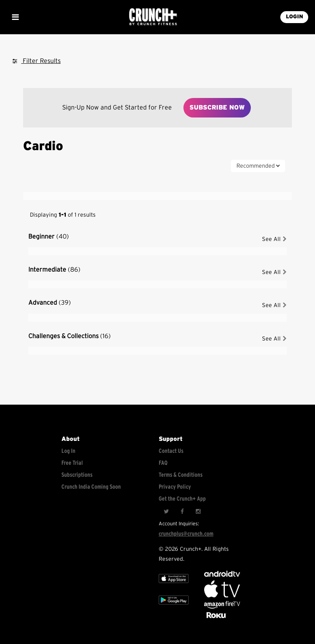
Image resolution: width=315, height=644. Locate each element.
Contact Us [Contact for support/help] (171, 451)
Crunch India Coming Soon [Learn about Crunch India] (91, 487)
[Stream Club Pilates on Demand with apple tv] (215, 618)
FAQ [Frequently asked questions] (163, 463)
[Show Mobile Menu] (15, 17)
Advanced (50, 303)
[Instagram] (198, 511)
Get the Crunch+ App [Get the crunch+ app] (182, 499)
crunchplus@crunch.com (186, 534)
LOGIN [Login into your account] (294, 17)
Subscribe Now (217, 108)
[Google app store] (174, 607)
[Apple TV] (174, 586)
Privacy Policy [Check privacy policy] (175, 487)
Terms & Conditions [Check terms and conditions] (181, 475)
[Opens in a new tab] (222, 607)
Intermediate (54, 270)
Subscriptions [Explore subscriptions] (77, 475)
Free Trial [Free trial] (72, 463)
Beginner (49, 237)
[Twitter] (166, 511)
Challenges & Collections (70, 336)
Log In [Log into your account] (68, 451)
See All (274, 239)
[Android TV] (222, 575)
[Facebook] (182, 511)
